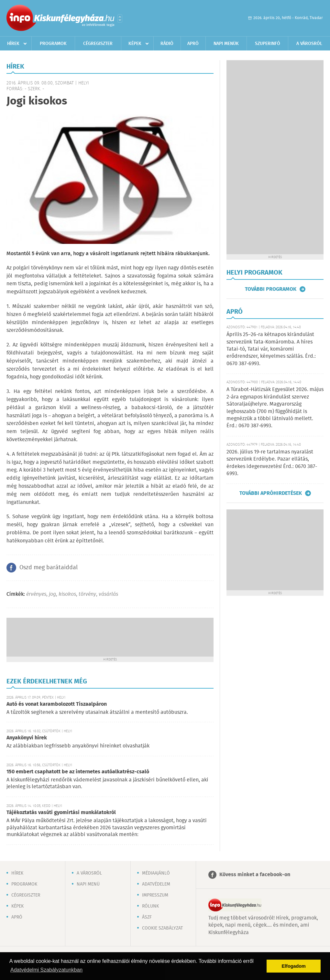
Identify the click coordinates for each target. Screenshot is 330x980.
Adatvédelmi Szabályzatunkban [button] (46, 970)
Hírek (13, 44)
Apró (193, 44)
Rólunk (150, 906)
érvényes (36, 594)
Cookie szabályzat (162, 928)
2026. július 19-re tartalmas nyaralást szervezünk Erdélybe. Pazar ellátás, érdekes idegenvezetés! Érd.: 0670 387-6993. (272, 463)
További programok (271, 289)
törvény (87, 594)
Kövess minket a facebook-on (255, 875)
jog (52, 594)
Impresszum (155, 895)
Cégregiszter (98, 44)
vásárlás (108, 594)
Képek (135, 44)
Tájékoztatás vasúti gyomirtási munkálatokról (61, 813)
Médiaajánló (156, 873)
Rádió (167, 44)
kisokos (67, 594)
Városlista (120, 18)
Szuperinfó (268, 44)
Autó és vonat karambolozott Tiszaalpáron (57, 704)
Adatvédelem (156, 884)
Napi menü (88, 884)
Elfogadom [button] (294, 966)
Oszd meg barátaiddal (49, 568)
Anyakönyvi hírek (27, 738)
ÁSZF (147, 917)
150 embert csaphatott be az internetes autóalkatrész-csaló (78, 772)
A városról (309, 44)
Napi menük (226, 44)
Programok (53, 44)
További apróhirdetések (271, 493)
